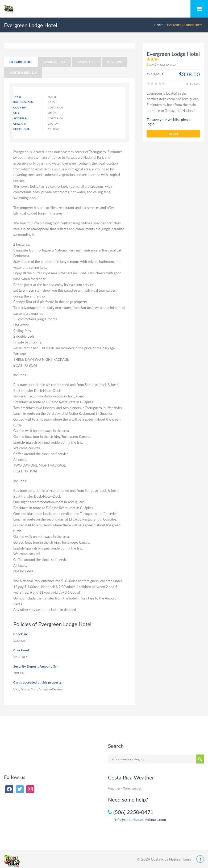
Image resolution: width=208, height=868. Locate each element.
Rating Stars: (23, 102)
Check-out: (22, 650)
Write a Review (23, 72)
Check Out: (22, 129)
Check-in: (21, 634)
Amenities (86, 62)
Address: (20, 118)
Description (20, 62)
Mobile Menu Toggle (199, 9)
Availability (55, 62)
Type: (17, 97)
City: (17, 113)
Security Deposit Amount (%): (36, 666)
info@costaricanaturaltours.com (140, 819)
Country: (20, 107)
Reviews (115, 62)
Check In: (20, 124)
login (173, 134)
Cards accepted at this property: (38, 682)
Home (159, 25)
